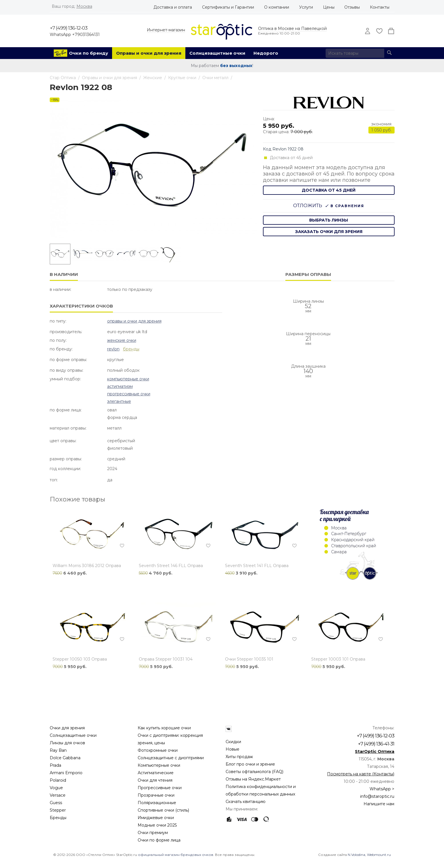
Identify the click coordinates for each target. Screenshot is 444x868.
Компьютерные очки (128, 379)
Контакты (380, 7)
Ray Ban (58, 750)
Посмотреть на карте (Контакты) (361, 774)
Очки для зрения (67, 728)
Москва (84, 6)
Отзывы (352, 7)
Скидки (233, 742)
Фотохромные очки (158, 750)
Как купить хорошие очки (164, 728)
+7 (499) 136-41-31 (376, 744)
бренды (131, 349)
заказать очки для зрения (329, 232)
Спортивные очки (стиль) (163, 810)
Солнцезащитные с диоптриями (171, 758)
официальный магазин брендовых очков (176, 855)
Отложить (308, 206)
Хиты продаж (239, 757)
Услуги (306, 7)
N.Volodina (356, 855)
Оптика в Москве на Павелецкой (292, 28)
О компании (277, 7)
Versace (58, 795)
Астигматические (156, 773)
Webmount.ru (379, 855)
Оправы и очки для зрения (149, 53)
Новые (232, 749)
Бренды (58, 818)
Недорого (266, 53)
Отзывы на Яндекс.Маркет (253, 779)
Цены (329, 7)
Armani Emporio (66, 773)
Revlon (113, 349)
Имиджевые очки (156, 818)
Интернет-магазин (166, 30)
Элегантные (119, 401)
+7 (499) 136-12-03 (69, 28)
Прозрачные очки (156, 795)
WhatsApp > (382, 789)
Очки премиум (153, 833)
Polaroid (58, 780)
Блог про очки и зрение (250, 764)
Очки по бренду (89, 53)
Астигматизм (120, 386)
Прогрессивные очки (129, 394)
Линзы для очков (67, 743)
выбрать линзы (329, 220)
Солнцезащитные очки (217, 53)
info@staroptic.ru (377, 796)
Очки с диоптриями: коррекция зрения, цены (170, 739)
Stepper (58, 810)
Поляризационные (157, 803)
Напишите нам (379, 804)
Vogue (56, 788)
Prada (55, 765)
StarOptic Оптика (375, 751)
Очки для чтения (155, 780)
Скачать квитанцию (246, 802)
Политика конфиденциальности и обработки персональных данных (261, 790)
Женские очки (122, 340)
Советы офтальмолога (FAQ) (254, 772)
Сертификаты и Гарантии (228, 7)
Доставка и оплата (173, 7)
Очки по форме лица (159, 840)
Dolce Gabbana (65, 758)
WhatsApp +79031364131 (75, 35)
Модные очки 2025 (157, 825)
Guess (56, 803)
